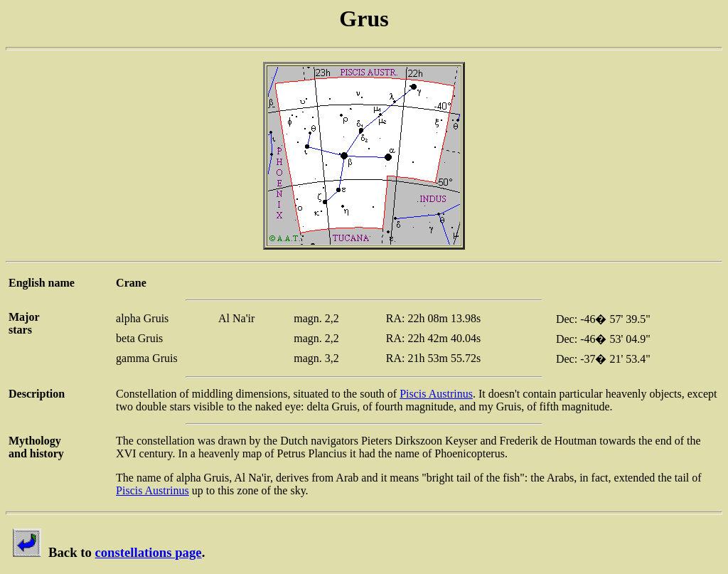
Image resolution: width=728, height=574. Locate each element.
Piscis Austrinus (436, 394)
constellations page (148, 552)
